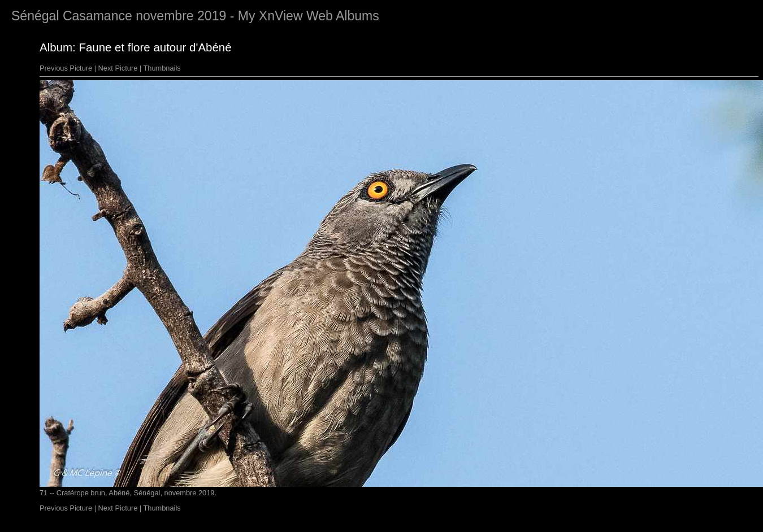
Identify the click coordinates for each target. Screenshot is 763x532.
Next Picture (118, 68)
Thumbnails (162, 68)
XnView (281, 16)
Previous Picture (66, 68)
